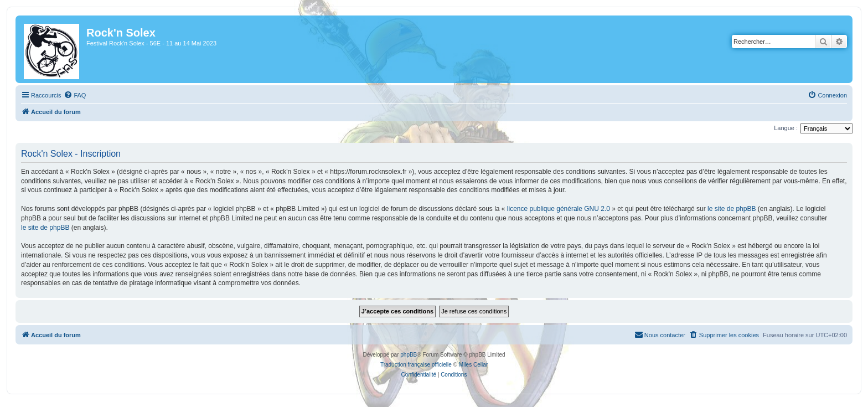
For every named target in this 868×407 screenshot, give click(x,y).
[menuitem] (75, 95)
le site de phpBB (732, 209)
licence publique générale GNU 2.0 (559, 209)
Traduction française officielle (416, 365)
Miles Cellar (473, 365)
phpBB (409, 355)
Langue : (786, 128)
